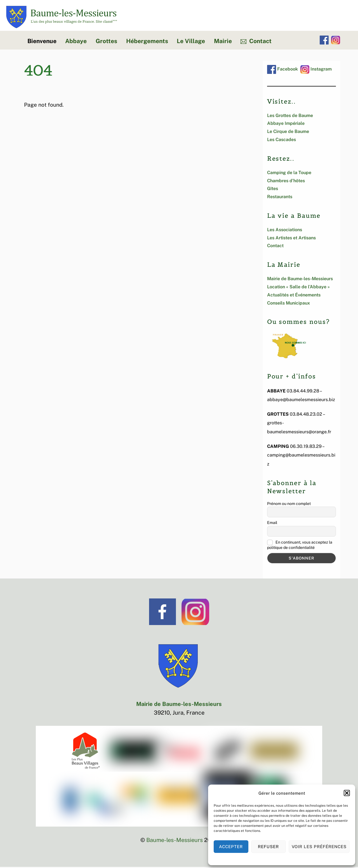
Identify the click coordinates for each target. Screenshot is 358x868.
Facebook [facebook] (282, 70)
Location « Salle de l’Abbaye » (298, 288)
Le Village (191, 42)
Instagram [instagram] (316, 70)
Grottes (106, 42)
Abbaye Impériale (286, 125)
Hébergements (147, 42)
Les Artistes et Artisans (291, 239)
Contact (256, 42)
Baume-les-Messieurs (175, 841)
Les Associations (285, 231)
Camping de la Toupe (289, 174)
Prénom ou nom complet (289, 505)
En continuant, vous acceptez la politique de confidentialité (300, 546)
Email (272, 524)
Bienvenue (42, 42)
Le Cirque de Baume (288, 133)
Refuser (268, 847)
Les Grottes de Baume (290, 117)
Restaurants (280, 198)
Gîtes (273, 190)
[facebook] (324, 41)
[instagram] (336, 41)
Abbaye (76, 42)
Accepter (231, 847)
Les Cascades (282, 141)
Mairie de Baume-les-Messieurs (300, 280)
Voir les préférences (319, 847)
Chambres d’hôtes (286, 182)
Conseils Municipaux (288, 304)
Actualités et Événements (294, 296)
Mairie (223, 42)
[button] (347, 793)
